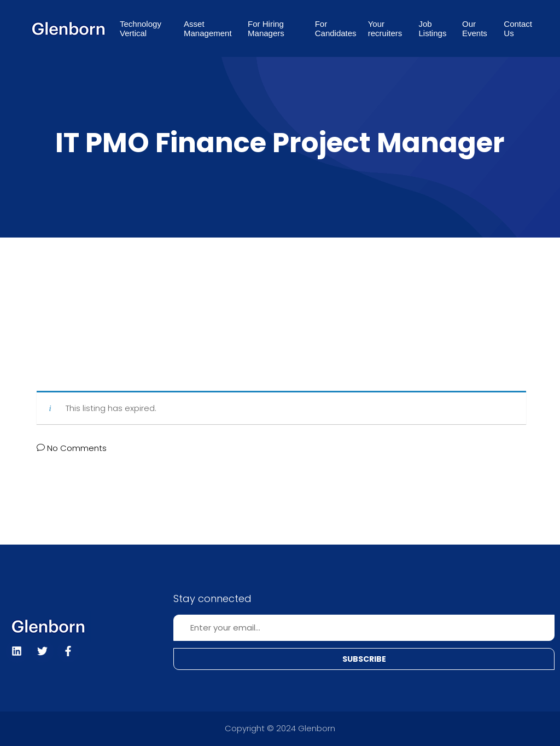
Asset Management (208, 28)
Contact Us (518, 28)
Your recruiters (385, 28)
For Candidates (336, 28)
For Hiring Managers (266, 28)
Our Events (475, 28)
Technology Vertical (141, 28)
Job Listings (433, 28)
